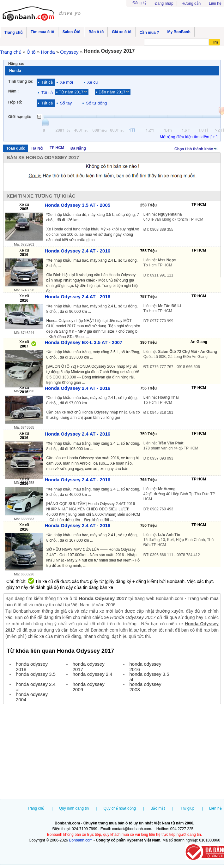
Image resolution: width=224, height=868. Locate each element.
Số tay (66, 103)
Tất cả (47, 82)
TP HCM (57, 148)
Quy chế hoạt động (120, 808)
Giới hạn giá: (20, 117)
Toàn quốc (16, 148)
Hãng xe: (16, 64)
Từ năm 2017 (71, 92)
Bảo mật (157, 808)
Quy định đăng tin (74, 808)
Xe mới (67, 82)
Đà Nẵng (78, 148)
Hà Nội (37, 148)
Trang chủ (36, 808)
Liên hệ (215, 3)
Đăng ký (140, 3)
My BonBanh (179, 32)
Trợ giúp (188, 808)
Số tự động (96, 103)
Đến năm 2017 (112, 92)
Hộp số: (15, 102)
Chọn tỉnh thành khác (196, 148)
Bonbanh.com (81, 840)
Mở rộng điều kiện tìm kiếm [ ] (188, 137)
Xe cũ (92, 82)
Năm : (13, 91)
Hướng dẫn (191, 3)
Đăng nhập (164, 3)
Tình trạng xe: (21, 81)
